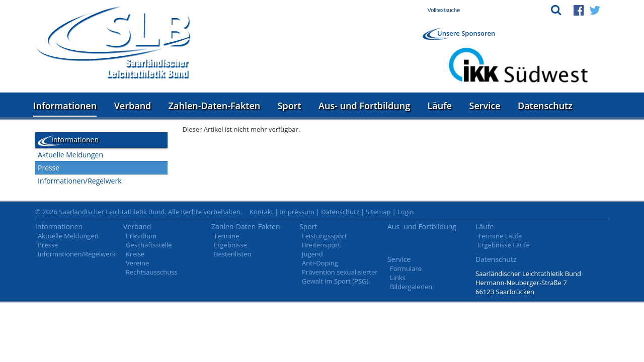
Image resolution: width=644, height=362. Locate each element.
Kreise (135, 254)
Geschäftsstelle (149, 245)
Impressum (297, 212)
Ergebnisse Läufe (504, 245)
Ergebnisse (230, 245)
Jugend (312, 254)
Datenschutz (545, 106)
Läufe (440, 106)
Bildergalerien (411, 287)
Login (406, 212)
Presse (49, 168)
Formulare (406, 268)
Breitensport (321, 245)
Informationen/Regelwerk (80, 181)
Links (398, 278)
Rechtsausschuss (152, 272)
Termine (226, 236)
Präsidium (141, 236)
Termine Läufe (500, 236)
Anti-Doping (320, 263)
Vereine (137, 263)
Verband (133, 106)
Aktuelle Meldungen (70, 155)
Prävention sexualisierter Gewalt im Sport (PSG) (340, 277)
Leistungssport (324, 236)
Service (485, 106)
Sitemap (378, 212)
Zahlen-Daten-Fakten (214, 106)
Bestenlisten (232, 254)
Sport (290, 106)
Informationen (65, 106)
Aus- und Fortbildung (364, 106)
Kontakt (261, 212)
